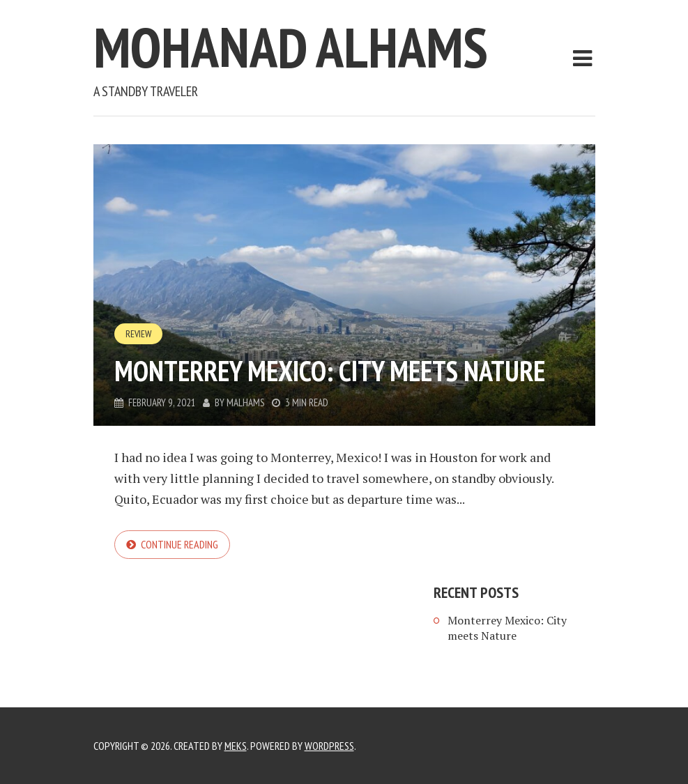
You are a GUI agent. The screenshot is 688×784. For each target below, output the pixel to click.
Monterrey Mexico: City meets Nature (330, 371)
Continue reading (179, 544)
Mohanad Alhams (291, 47)
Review (138, 334)
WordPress (329, 746)
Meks (236, 746)
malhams (246, 402)
